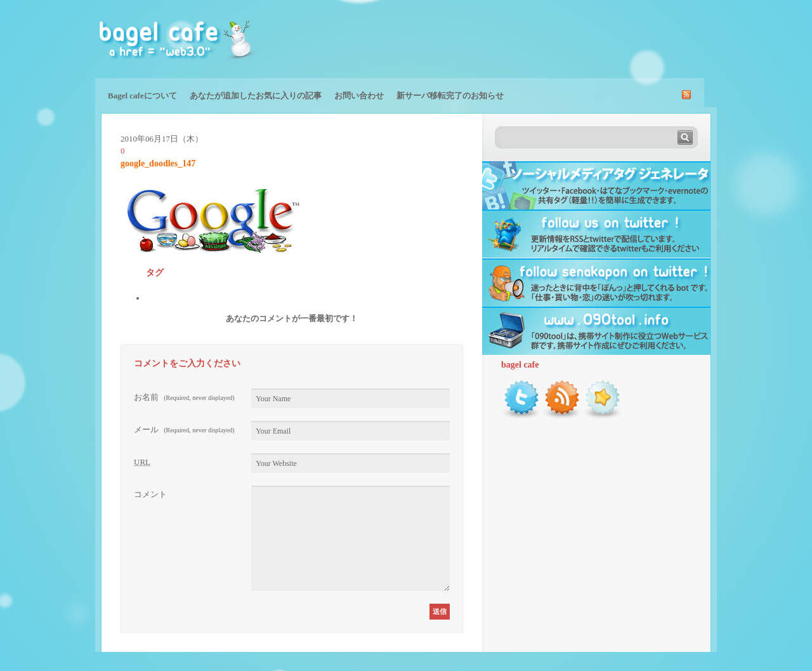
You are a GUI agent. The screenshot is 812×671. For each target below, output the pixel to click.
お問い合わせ (359, 96)
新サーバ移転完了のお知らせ (450, 96)
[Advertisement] (568, 38)
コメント (150, 494)
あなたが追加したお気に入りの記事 (256, 96)
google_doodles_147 (158, 163)
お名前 (184, 397)
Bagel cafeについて (142, 96)
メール (184, 429)
